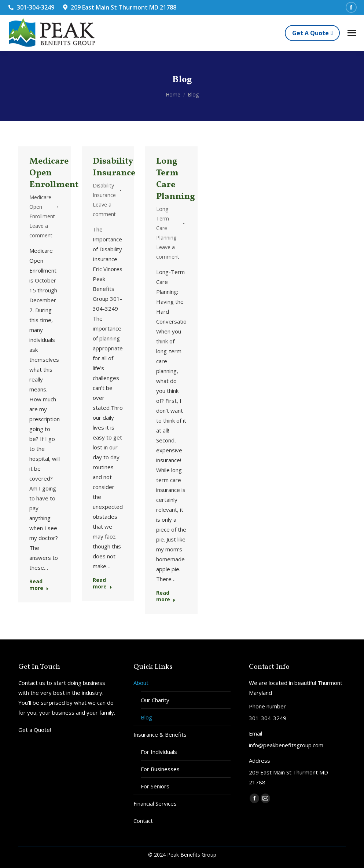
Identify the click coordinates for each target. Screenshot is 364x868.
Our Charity (155, 700)
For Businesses (160, 769)
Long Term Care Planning (176, 179)
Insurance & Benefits (160, 734)
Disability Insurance (114, 167)
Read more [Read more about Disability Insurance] (102, 583)
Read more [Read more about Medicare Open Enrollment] (39, 585)
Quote (42, 730)
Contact (143, 821)
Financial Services (155, 803)
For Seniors (155, 786)
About (141, 683)
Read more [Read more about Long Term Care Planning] (166, 596)
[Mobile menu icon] (352, 33)
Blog (146, 717)
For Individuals (159, 752)
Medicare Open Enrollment (42, 207)
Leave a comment (41, 231)
